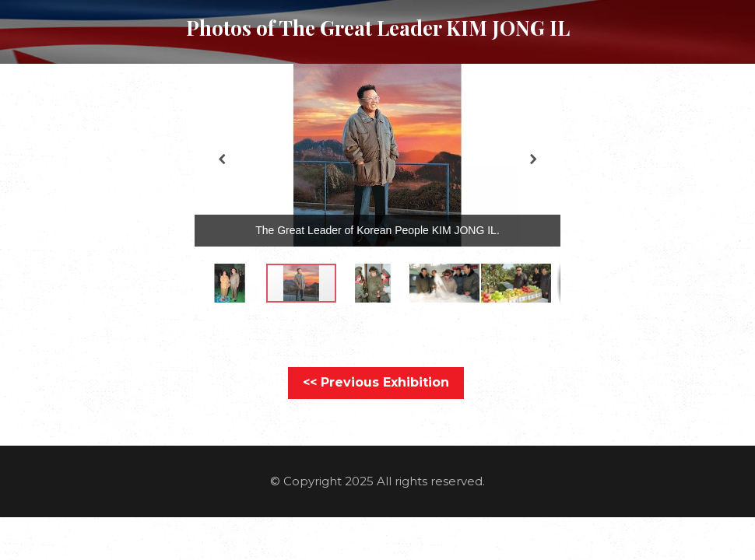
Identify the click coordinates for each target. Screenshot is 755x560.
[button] (543, 84)
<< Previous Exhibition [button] (376, 382)
